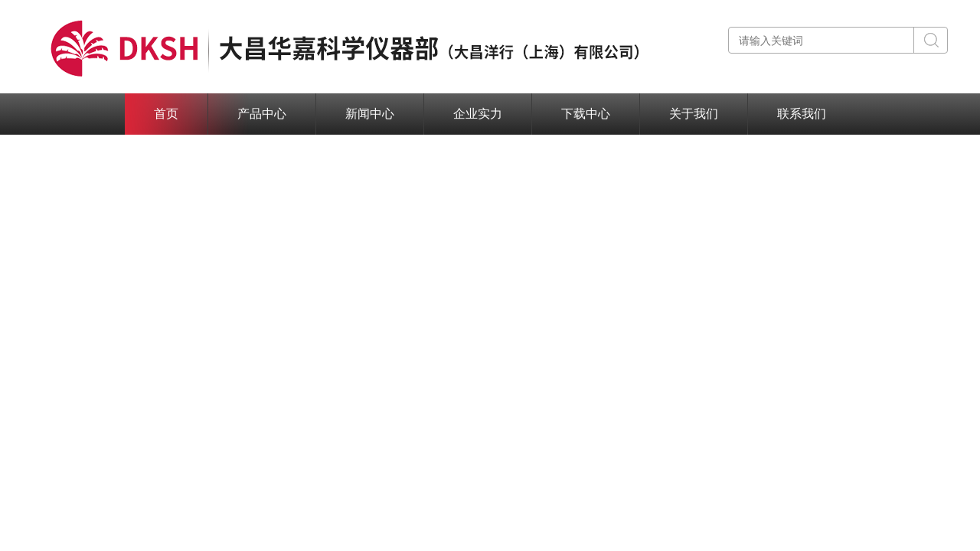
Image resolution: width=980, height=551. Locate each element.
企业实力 (478, 114)
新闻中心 (370, 114)
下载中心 (586, 114)
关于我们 (694, 114)
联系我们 (802, 114)
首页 (166, 114)
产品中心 (262, 114)
